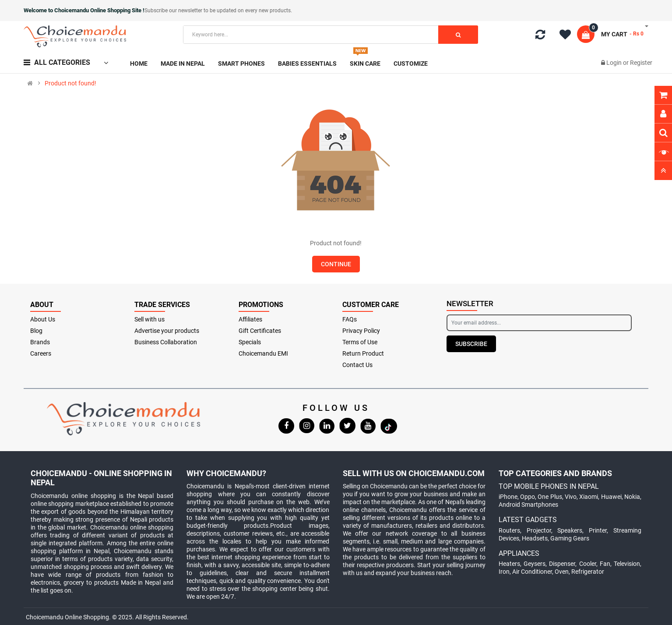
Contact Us (357, 365)
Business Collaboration (166, 342)
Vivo (571, 497)
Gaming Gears (570, 538)
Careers (41, 353)
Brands (40, 342)
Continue (336, 264)
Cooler (588, 564)
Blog (36, 331)
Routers (509, 530)
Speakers (570, 530)
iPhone (508, 497)
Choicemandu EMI (263, 353)
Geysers (535, 564)
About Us (43, 319)
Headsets (535, 538)
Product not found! (70, 83)
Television (627, 564)
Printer (598, 530)
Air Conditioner (532, 572)
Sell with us (150, 319)
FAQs (350, 319)
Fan (605, 564)
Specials (250, 342)
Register (641, 63)
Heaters (509, 564)
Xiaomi (589, 497)
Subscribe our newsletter (174, 11)
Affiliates (250, 319)
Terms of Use (360, 342)
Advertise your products (167, 331)
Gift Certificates (260, 331)
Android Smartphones (528, 505)
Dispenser (562, 564)
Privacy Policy (361, 331)
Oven (562, 572)
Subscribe (471, 344)
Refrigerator (588, 572)
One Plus (550, 497)
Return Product (363, 353)
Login (615, 63)
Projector (539, 530)
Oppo (528, 497)
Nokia (632, 497)
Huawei (611, 497)
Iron (504, 572)
